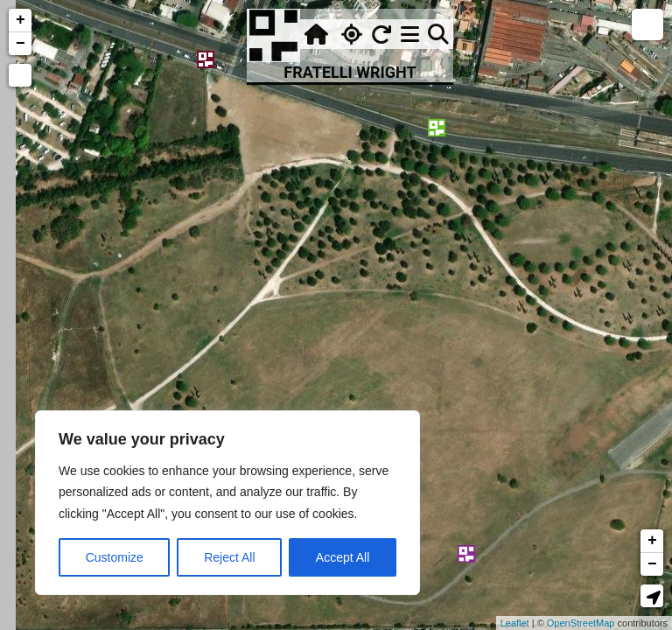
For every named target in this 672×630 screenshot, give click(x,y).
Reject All (229, 557)
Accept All (343, 557)
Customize (115, 557)
